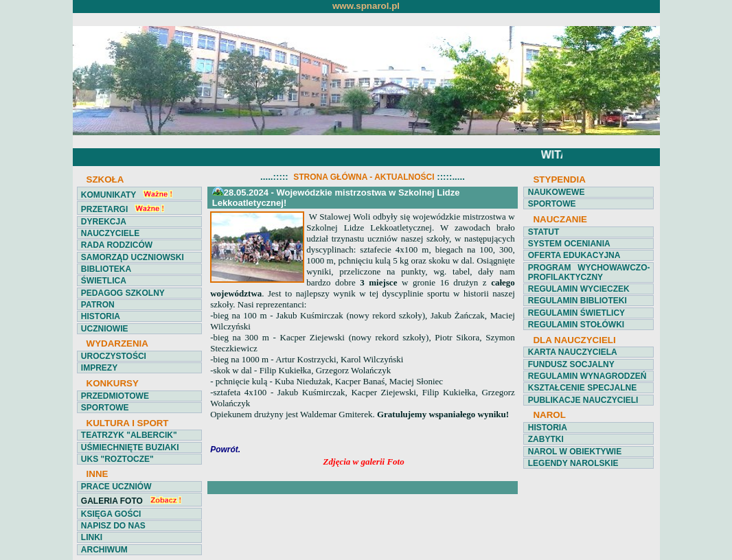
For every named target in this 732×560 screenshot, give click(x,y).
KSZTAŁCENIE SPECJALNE (582, 388)
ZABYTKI (546, 439)
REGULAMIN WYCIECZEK (579, 289)
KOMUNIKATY (108, 195)
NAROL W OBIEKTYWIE (575, 452)
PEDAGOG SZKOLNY (123, 293)
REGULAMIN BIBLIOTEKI (577, 301)
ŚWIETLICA (104, 281)
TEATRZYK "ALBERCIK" (129, 435)
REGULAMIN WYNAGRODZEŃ (587, 376)
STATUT (544, 232)
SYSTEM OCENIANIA (569, 244)
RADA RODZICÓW (117, 245)
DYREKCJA (104, 222)
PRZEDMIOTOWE (115, 396)
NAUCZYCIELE (110, 233)
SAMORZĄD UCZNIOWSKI (133, 257)
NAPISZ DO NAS (113, 526)
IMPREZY (99, 368)
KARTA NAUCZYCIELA (573, 352)
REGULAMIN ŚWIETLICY (576, 313)
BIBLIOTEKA (106, 269)
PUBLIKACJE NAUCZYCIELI (583, 400)
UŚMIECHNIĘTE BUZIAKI (130, 447)
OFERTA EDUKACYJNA (574, 255)
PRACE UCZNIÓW (116, 487)
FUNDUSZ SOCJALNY (571, 364)
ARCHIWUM (104, 550)
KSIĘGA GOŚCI (111, 514)
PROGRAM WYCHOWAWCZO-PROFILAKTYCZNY (589, 272)
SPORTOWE (105, 408)
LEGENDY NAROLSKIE (573, 463)
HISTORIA (101, 316)
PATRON (98, 305)
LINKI (92, 537)
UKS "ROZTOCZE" (117, 459)
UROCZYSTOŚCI (114, 356)
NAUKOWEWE (557, 192)
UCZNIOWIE (105, 329)
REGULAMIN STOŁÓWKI (576, 325)
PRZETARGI (104, 209)
